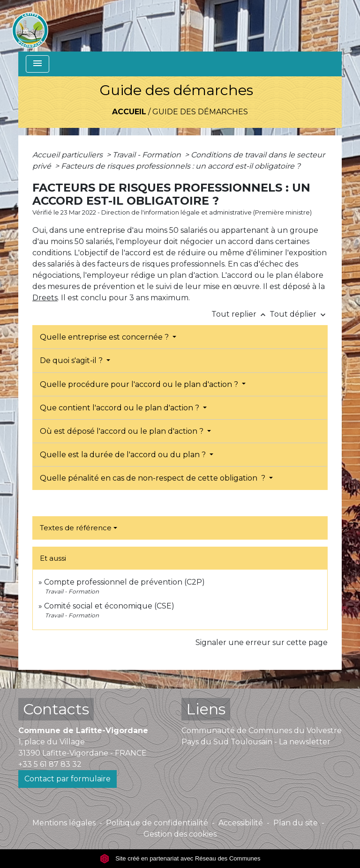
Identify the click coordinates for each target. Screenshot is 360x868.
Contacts (56, 709)
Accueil (129, 112)
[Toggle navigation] (37, 64)
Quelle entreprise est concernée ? (105, 337)
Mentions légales (64, 823)
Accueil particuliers (68, 155)
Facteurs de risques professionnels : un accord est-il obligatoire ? (181, 166)
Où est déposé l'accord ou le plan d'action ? (123, 431)
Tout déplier (299, 314)
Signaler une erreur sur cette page (262, 642)
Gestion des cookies (180, 834)
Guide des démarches (200, 112)
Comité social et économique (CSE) (109, 606)
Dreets (45, 298)
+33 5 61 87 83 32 (50, 764)
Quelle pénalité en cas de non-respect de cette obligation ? (154, 478)
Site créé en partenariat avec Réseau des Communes (180, 858)
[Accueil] (30, 26)
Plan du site (296, 823)
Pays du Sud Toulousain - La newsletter (256, 742)
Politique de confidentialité (157, 823)
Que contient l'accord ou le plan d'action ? (120, 408)
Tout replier (240, 314)
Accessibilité (241, 823)
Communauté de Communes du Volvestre (262, 731)
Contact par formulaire (67, 779)
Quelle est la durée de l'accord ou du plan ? (124, 455)
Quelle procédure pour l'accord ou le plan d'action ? (140, 384)
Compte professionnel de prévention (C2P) (124, 582)
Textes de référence (76, 528)
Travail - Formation (148, 155)
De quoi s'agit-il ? (72, 360)
